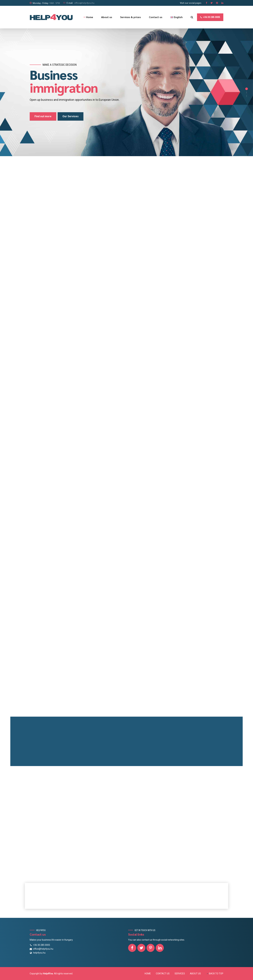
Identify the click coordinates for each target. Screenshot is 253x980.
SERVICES (180, 974)
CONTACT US (163, 974)
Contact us (156, 17)
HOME (148, 974)
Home (90, 17)
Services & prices (131, 17)
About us (107, 17)
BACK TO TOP (216, 974)
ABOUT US (195, 974)
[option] (126, 92)
